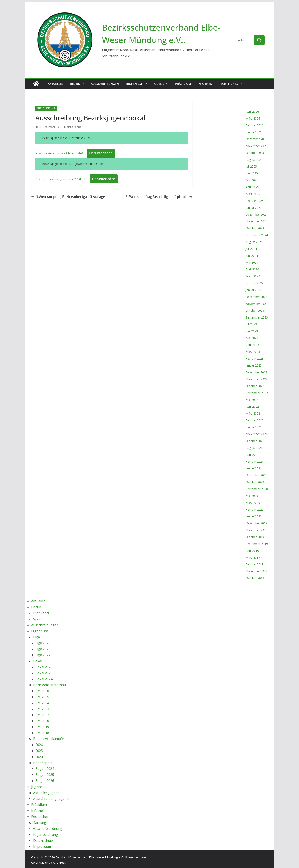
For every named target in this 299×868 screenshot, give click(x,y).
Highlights (41, 613)
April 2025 (252, 187)
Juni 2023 (252, 331)
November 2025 (257, 146)
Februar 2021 (255, 461)
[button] (82, 84)
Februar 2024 (255, 283)
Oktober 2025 (255, 153)
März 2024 (253, 276)
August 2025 (254, 160)
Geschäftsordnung (48, 828)
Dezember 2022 (256, 372)
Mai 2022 (252, 400)
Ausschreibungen (105, 84)
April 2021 (252, 455)
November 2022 (257, 379)
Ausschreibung (46, 108)
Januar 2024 (254, 290)
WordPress (58, 862)
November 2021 (257, 434)
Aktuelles (56, 84)
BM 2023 (42, 709)
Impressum (42, 847)
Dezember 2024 (256, 214)
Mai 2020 (252, 496)
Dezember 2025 (256, 139)
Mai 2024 (252, 262)
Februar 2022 (255, 420)
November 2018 (257, 571)
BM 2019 (42, 727)
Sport (38, 619)
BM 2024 (42, 703)
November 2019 (257, 530)
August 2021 (254, 448)
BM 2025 (42, 697)
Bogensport (43, 763)
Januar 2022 (254, 427)
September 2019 (257, 544)
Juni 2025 (252, 173)
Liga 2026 (43, 643)
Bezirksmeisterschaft (50, 685)
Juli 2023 (251, 324)
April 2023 (252, 345)
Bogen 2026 (45, 781)
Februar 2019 (255, 564)
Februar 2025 (255, 201)
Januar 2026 (254, 132)
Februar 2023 (255, 359)
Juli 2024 (251, 249)
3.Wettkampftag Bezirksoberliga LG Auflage (68, 197)
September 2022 (257, 393)
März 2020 (253, 503)
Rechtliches (228, 84)
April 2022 (252, 407)
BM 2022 (42, 715)
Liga (37, 637)
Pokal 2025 (44, 673)
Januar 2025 (254, 208)
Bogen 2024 (45, 769)
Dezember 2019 (256, 523)
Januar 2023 (254, 365)
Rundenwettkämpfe (49, 739)
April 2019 (252, 551)
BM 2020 (42, 721)
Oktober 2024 (255, 228)
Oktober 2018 (255, 578)
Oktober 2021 (255, 441)
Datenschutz (43, 841)
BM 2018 (42, 733)
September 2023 (257, 317)
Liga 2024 (43, 655)
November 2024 (257, 221)
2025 (39, 751)
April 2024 (252, 269)
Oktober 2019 (255, 537)
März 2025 (253, 194)
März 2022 (253, 413)
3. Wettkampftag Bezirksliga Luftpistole (159, 197)
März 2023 (253, 352)
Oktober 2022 (255, 386)
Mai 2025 (252, 180)
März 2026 (253, 118)
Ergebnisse (134, 84)
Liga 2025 (43, 649)
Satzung (40, 823)
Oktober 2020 (255, 482)
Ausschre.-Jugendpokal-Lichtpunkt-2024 (60, 153)
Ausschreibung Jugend (51, 799)
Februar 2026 (255, 125)
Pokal (38, 661)
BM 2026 (42, 691)
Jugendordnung (46, 835)
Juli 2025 (251, 166)
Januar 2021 (254, 468)
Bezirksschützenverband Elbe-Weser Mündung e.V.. (90, 857)
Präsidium (183, 84)
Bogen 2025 (45, 775)
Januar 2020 (254, 516)
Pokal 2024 (44, 679)
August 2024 (254, 242)
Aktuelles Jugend (46, 793)
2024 (39, 757)
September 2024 (257, 235)
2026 (39, 745)
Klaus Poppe (74, 127)
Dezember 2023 (256, 297)
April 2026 (252, 112)
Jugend (159, 84)
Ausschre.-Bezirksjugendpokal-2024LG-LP (61, 179)
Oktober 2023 (255, 311)
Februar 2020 (255, 509)
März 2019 (253, 557)
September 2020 (257, 489)
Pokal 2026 (44, 667)
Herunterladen (101, 153)
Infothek (205, 84)
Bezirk (75, 84)
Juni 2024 (252, 256)
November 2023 (257, 304)
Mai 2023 (252, 338)
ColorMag (38, 862)
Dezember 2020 (256, 475)
